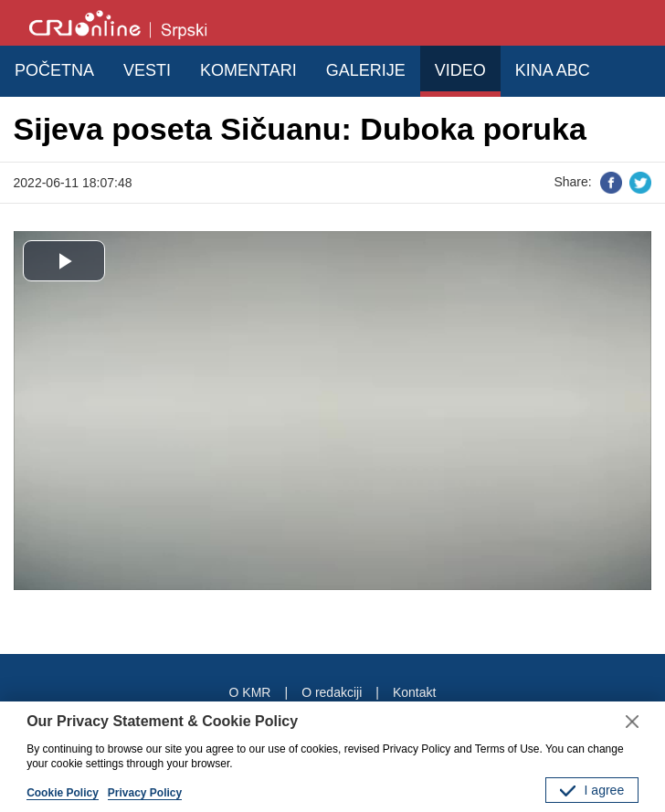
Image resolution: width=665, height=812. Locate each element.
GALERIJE (366, 70)
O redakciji (332, 692)
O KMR (250, 692)
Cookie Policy (63, 793)
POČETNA (54, 70)
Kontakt (414, 692)
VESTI (147, 70)
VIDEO (460, 70)
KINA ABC (553, 70)
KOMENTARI (248, 70)
